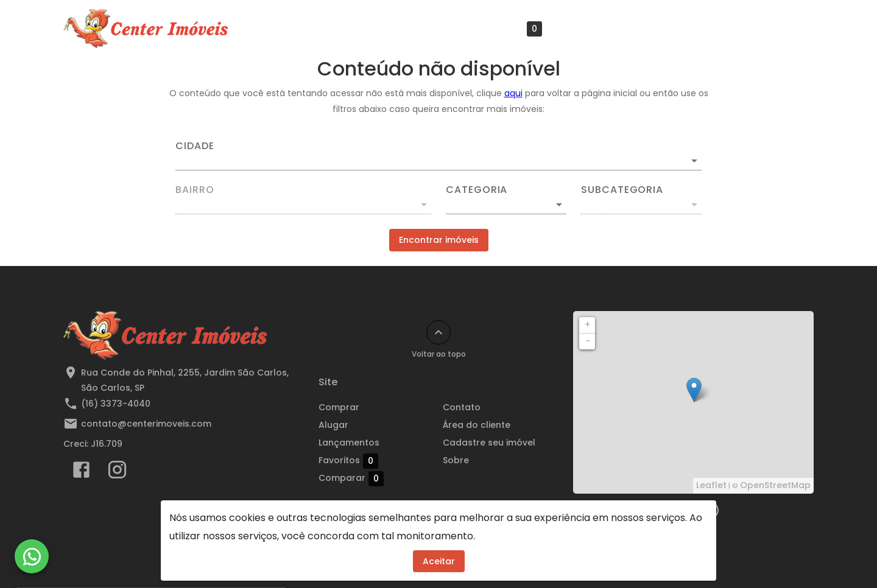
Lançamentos (428, 29)
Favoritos (512, 29)
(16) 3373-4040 (116, 404)
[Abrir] (694, 161)
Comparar (376, 478)
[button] (506, 205)
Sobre (788, 29)
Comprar (339, 407)
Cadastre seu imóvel (705, 29)
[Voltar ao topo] (438, 332)
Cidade (195, 146)
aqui (513, 93)
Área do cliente (600, 29)
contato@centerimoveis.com (146, 424)
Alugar (333, 425)
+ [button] (587, 324)
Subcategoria (622, 190)
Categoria (477, 190)
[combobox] (438, 156)
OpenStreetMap (775, 485)
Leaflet (711, 485)
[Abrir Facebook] (81, 472)
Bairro (195, 190)
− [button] (588, 341)
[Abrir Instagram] (117, 472)
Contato (462, 407)
